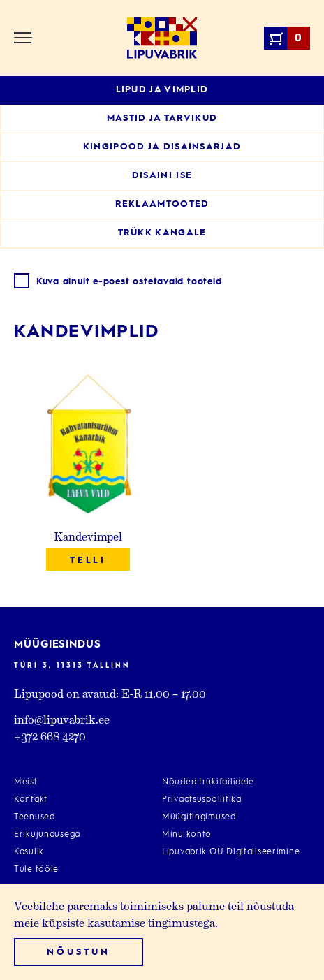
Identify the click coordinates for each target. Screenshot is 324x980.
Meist (26, 782)
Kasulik (29, 852)
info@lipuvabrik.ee (62, 719)
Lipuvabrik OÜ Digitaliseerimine (231, 852)
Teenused (35, 817)
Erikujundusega (47, 835)
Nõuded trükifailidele (208, 782)
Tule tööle (36, 870)
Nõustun (78, 952)
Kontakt (31, 800)
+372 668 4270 (50, 736)
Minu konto (187, 835)
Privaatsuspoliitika (202, 800)
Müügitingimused (199, 817)
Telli (88, 561)
